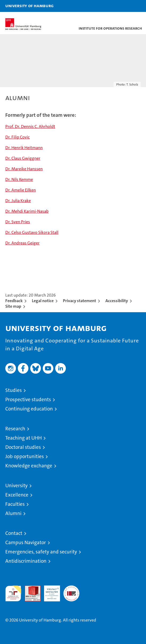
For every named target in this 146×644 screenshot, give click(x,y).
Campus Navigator (26, 542)
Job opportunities (25, 456)
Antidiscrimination (26, 561)
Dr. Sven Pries (18, 222)
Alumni (13, 513)
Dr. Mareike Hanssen (24, 169)
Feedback (14, 301)
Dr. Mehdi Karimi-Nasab (27, 211)
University (16, 486)
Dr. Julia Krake (18, 201)
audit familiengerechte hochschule (13, 593)
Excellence (17, 495)
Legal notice (43, 301)
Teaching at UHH (23, 438)
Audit (30, 588)
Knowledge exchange (29, 466)
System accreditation (71, 591)
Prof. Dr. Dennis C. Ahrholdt (30, 126)
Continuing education (29, 409)
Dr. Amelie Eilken (21, 190)
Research (15, 429)
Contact (14, 533)
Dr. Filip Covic (18, 137)
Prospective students (28, 399)
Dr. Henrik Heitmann (24, 148)
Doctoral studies (23, 447)
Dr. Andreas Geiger (22, 243)
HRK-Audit (49, 591)
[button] (125, 6)
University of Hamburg (29, 6)
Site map (13, 306)
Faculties (15, 504)
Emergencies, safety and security (41, 552)
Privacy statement (80, 301)
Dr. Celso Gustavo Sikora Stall (32, 232)
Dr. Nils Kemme (19, 179)
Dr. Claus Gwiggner (23, 158)
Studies (14, 390)
